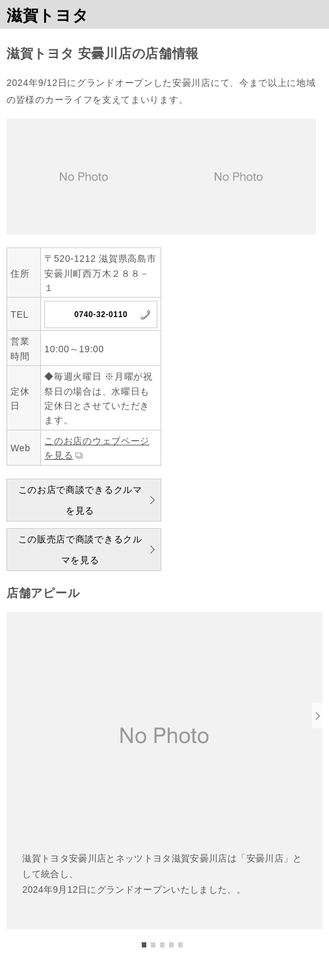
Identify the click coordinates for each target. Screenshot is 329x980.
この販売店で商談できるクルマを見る (80, 550)
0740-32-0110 (101, 315)
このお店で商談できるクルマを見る (80, 500)
